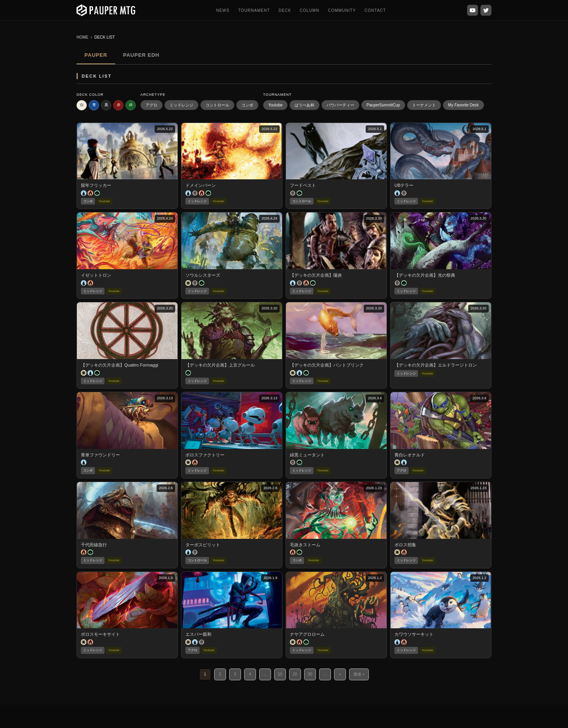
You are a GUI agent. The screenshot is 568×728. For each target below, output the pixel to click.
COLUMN (309, 10)
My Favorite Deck (463, 105)
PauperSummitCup (383, 105)
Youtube (275, 105)
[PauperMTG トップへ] (106, 10)
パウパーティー (340, 105)
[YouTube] (473, 10)
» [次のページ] (340, 674)
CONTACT (375, 10)
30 (310, 674)
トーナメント (424, 105)
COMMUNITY (342, 10)
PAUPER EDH (141, 55)
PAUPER (96, 55)
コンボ (247, 105)
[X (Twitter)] (486, 10)
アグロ (151, 105)
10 (280, 674)
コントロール (217, 105)
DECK (285, 10)
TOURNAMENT (254, 10)
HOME (82, 37)
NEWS (223, 10)
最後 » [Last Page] (359, 674)
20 (295, 674)
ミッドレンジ (181, 105)
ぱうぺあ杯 (305, 105)
